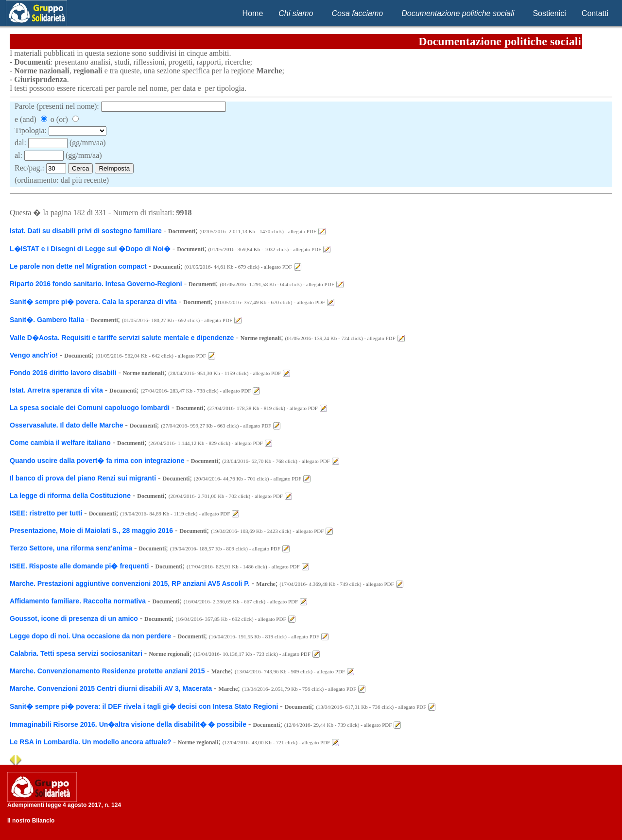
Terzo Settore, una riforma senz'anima (71, 548)
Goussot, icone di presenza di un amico (74, 618)
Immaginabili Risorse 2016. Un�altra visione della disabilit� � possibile (128, 724)
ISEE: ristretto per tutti (46, 513)
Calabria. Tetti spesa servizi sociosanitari (76, 653)
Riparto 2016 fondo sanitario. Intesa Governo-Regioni (96, 284)
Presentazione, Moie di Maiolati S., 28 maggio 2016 (91, 531)
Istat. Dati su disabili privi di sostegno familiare (86, 231)
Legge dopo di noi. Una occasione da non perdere (90, 636)
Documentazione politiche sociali (458, 13)
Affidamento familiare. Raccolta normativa (78, 601)
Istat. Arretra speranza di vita (56, 390)
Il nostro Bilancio (31, 821)
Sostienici (549, 13)
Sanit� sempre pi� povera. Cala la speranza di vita (93, 302)
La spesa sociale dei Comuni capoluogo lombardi (90, 408)
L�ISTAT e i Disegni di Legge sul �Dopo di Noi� (90, 249)
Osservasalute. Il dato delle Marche (66, 425)
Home (253, 13)
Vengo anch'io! (34, 355)
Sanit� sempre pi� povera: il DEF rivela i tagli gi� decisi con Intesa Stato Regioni (144, 706)
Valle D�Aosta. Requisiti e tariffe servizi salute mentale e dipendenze (122, 338)
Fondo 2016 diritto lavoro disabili (63, 373)
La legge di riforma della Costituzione (70, 496)
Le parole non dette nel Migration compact (78, 266)
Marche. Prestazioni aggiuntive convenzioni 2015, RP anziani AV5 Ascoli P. (130, 583)
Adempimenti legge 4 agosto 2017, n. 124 (64, 805)
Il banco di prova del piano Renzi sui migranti (83, 478)
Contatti (595, 13)
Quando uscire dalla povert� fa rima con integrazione (97, 461)
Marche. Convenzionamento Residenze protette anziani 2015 (107, 671)
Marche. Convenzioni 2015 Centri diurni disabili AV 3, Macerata (111, 688)
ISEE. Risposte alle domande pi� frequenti (79, 566)
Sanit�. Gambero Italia (47, 320)
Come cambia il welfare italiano (60, 443)
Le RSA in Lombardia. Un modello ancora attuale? (90, 742)
